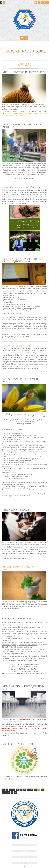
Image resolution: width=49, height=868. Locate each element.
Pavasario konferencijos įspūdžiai (17, 346)
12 (8, 793)
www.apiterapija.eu (20, 866)
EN (4, 3)
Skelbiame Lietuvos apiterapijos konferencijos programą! (23, 568)
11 (4, 793)
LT (1, 3)
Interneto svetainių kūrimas (31, 866)
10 (43, 790)
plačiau (44, 372)
